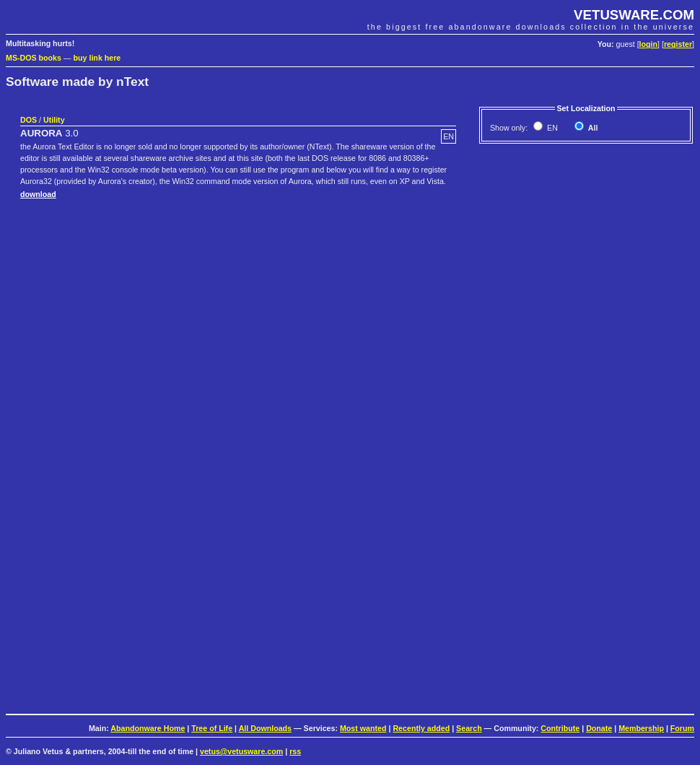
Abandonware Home (148, 728)
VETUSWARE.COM (634, 15)
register (678, 44)
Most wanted (363, 728)
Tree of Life (212, 728)
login (648, 44)
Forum (682, 728)
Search (469, 728)
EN (551, 128)
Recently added (421, 728)
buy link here (97, 58)
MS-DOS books (34, 58)
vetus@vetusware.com (241, 751)
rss (295, 751)
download (38, 194)
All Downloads (265, 728)
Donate (599, 728)
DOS (29, 120)
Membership (641, 728)
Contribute (560, 728)
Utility (54, 120)
